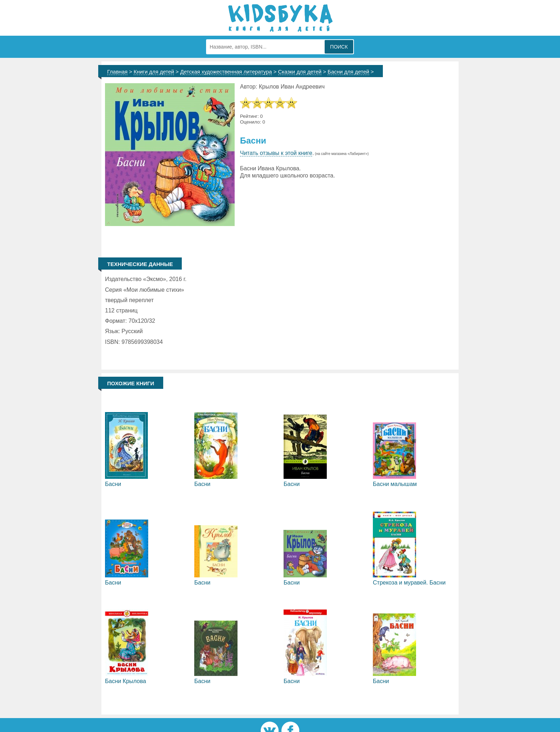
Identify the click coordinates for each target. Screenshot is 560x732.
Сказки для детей (300, 72)
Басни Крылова (126, 681)
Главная (117, 72)
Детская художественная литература (226, 72)
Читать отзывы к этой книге (276, 153)
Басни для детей (348, 72)
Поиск (339, 47)
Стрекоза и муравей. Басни (409, 583)
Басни (113, 484)
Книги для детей (154, 72)
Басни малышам (395, 484)
